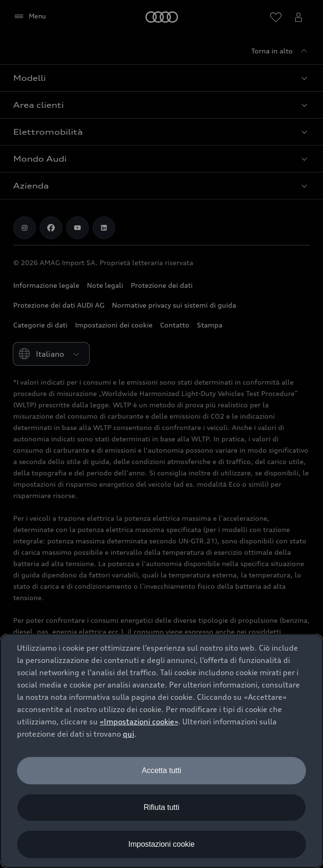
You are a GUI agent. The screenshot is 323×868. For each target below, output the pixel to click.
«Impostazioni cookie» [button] (139, 722)
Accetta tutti (161, 770)
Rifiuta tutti (161, 807)
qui (128, 734)
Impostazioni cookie (162, 844)
